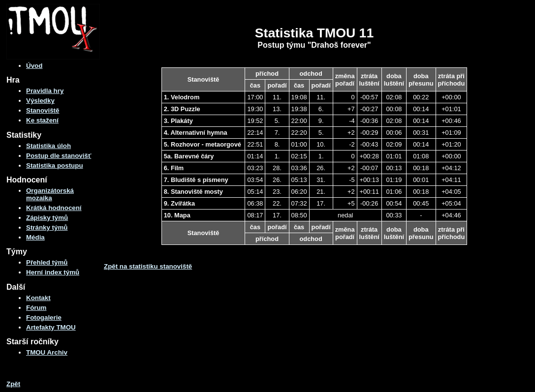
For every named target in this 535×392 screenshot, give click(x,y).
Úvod (34, 66)
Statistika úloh (48, 146)
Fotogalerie (44, 317)
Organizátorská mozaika (50, 194)
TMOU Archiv (47, 352)
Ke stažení (42, 120)
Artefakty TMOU (51, 327)
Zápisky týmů (47, 218)
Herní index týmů (53, 272)
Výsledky (40, 101)
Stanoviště (43, 110)
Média (35, 237)
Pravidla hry (45, 91)
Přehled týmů (47, 262)
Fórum (36, 308)
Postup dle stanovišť (59, 156)
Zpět (13, 384)
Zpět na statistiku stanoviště (148, 266)
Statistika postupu (55, 166)
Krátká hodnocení (54, 208)
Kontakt (38, 298)
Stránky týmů (47, 227)
